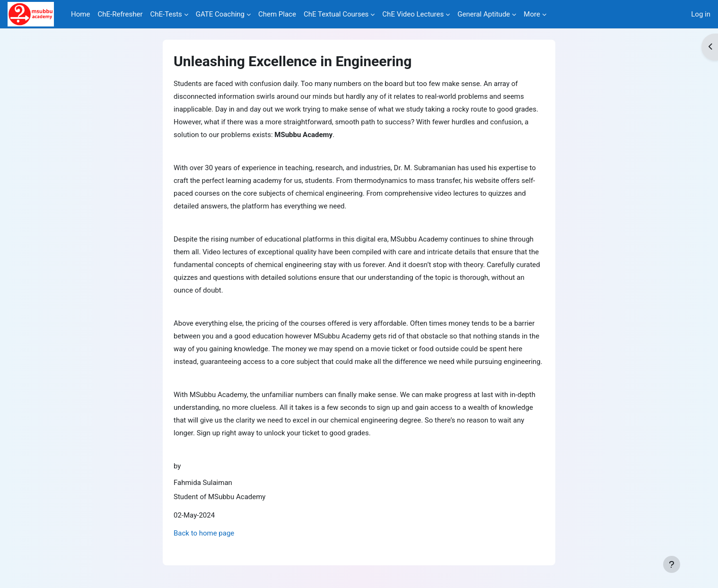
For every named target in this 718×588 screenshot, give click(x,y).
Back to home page (204, 533)
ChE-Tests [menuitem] (166, 14)
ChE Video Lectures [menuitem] (413, 14)
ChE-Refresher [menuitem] (120, 14)
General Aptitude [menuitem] (484, 14)
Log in (701, 14)
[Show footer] (672, 564)
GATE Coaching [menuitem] (220, 14)
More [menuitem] (532, 14)
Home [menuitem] (80, 14)
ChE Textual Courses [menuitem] (336, 14)
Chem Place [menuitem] (277, 14)
